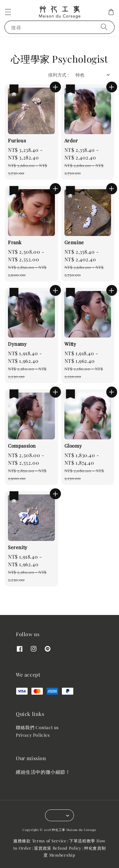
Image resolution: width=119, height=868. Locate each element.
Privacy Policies (33, 735)
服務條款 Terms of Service (40, 841)
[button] (8, 12)
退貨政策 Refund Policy (58, 848)
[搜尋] (104, 27)
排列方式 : (59, 75)
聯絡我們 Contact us (37, 727)
